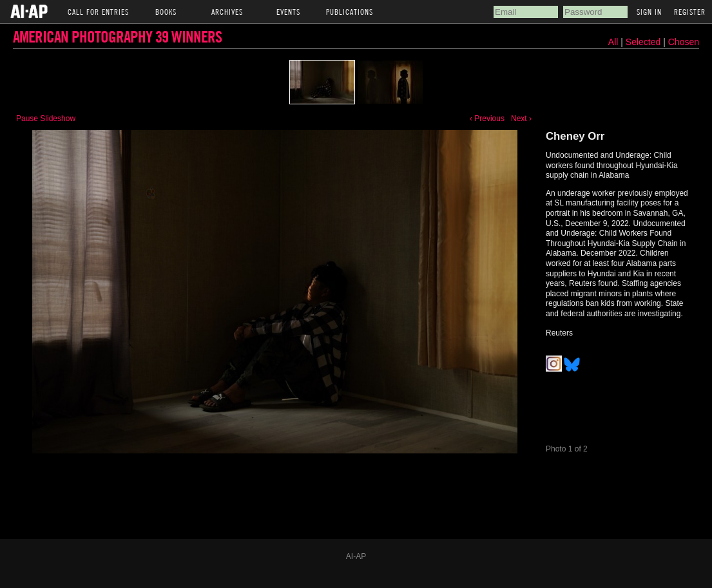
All (613, 42)
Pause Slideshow (46, 119)
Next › (521, 119)
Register (690, 12)
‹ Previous (487, 119)
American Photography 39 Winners (117, 36)
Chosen (684, 42)
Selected (644, 42)
